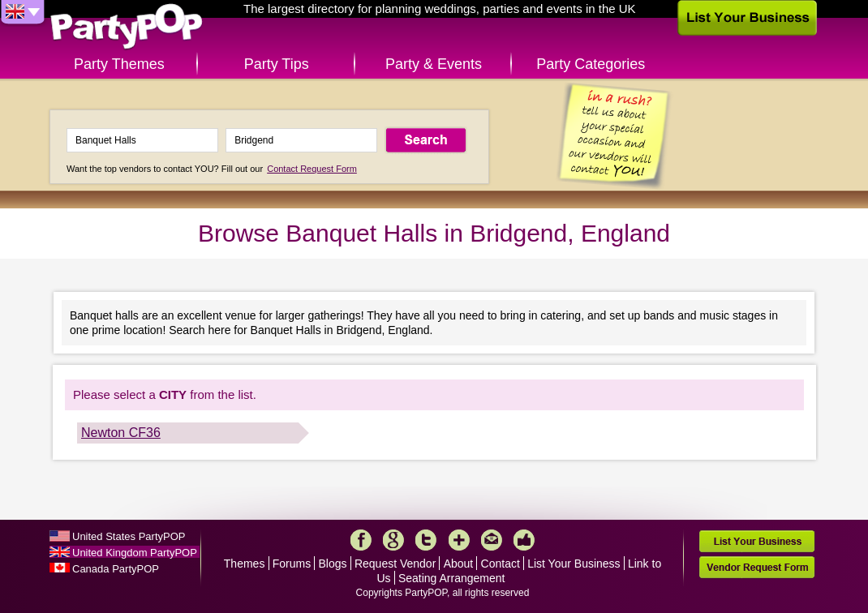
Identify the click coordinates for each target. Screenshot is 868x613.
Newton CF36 (121, 433)
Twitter (426, 540)
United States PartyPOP (129, 536)
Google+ (393, 540)
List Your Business (574, 564)
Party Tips (277, 64)
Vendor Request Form (757, 567)
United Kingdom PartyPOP (135, 553)
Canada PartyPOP (116, 569)
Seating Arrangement (452, 578)
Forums (292, 564)
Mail (492, 540)
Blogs (333, 564)
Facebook (361, 540)
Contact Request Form (312, 169)
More (459, 540)
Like (524, 540)
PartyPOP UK (127, 27)
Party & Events (434, 64)
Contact (501, 564)
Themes (245, 564)
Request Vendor (395, 564)
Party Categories (591, 64)
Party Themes (119, 64)
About (459, 564)
